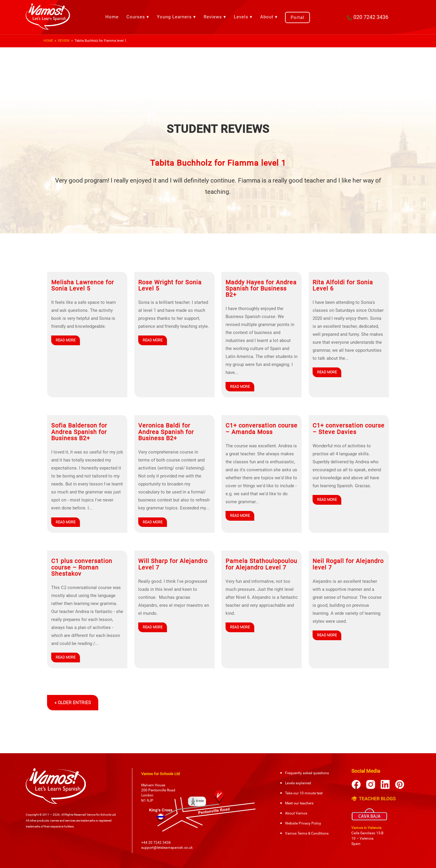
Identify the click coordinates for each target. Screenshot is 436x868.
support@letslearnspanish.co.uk (167, 848)
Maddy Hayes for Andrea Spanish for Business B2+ (261, 289)
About (267, 17)
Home (112, 17)
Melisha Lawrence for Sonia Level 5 (83, 285)
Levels (241, 17)
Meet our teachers (299, 803)
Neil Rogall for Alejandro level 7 (348, 564)
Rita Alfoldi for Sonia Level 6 (343, 285)
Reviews (213, 17)
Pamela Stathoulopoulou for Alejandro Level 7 (261, 564)
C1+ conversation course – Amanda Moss (262, 429)
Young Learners (174, 17)
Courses (136, 17)
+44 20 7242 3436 (156, 843)
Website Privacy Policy (303, 823)
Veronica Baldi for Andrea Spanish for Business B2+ (166, 432)
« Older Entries (73, 703)
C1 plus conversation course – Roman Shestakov (82, 567)
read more (66, 340)
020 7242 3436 (367, 17)
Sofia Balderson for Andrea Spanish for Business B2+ (79, 432)
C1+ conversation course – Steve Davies (349, 429)
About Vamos (296, 813)
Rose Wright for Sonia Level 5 (170, 285)
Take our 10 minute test (304, 793)
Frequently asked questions (307, 773)
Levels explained (298, 783)
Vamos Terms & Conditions (307, 833)
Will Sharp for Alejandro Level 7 (173, 564)
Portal (297, 17)
